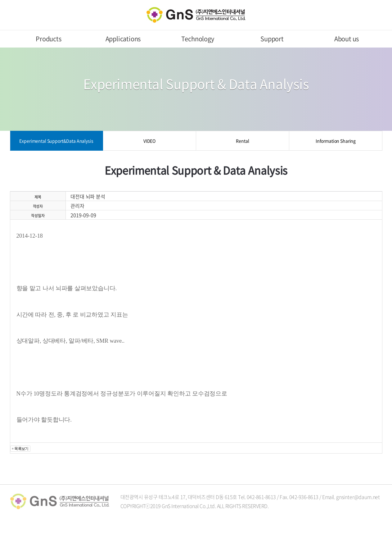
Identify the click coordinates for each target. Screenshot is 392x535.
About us (347, 39)
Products (48, 39)
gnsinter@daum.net (358, 497)
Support (272, 39)
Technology (198, 39)
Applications (123, 39)
